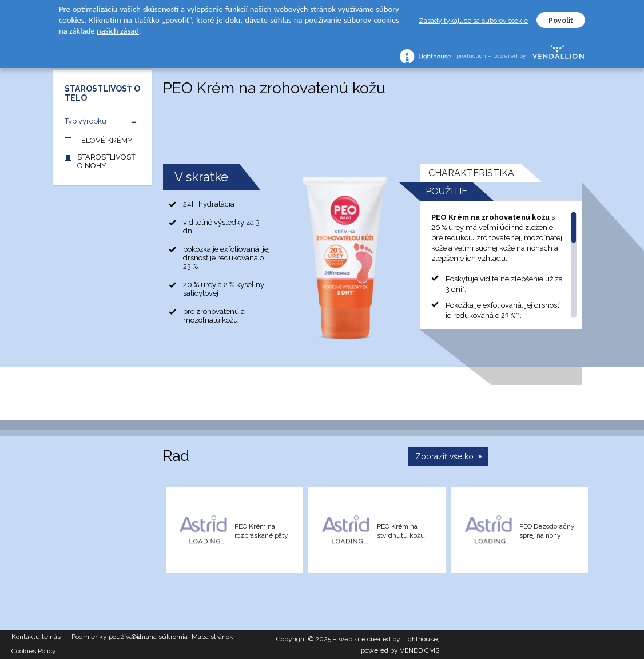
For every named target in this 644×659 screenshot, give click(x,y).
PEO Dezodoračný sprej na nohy (547, 531)
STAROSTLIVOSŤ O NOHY (106, 161)
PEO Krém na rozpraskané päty (261, 531)
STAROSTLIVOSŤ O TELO (102, 93)
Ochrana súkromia (160, 637)
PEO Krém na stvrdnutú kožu (401, 531)
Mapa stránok (212, 637)
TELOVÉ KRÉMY (105, 140)
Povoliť (561, 21)
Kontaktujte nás (36, 637)
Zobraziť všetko (444, 456)
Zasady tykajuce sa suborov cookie (473, 21)
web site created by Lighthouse (388, 639)
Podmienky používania (102, 637)
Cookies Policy (34, 651)
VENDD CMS (420, 650)
